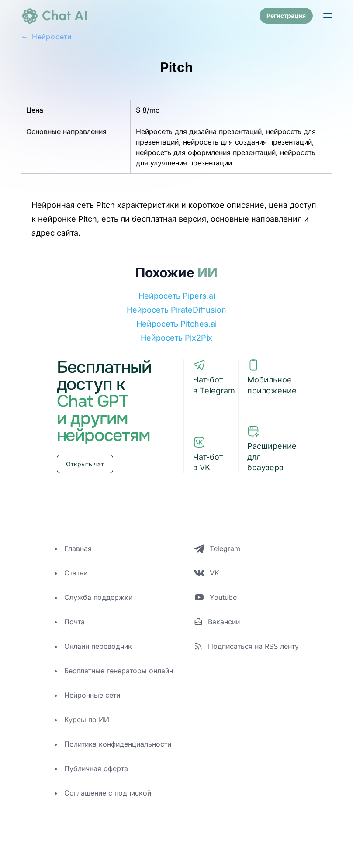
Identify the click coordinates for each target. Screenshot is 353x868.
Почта (74, 622)
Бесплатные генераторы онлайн (119, 671)
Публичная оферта (96, 768)
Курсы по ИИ (87, 720)
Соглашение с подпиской (108, 793)
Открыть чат (85, 464)
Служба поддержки (98, 597)
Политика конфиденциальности (118, 744)
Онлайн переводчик (98, 646)
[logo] (54, 16)
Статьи (76, 573)
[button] (328, 16)
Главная (78, 548)
